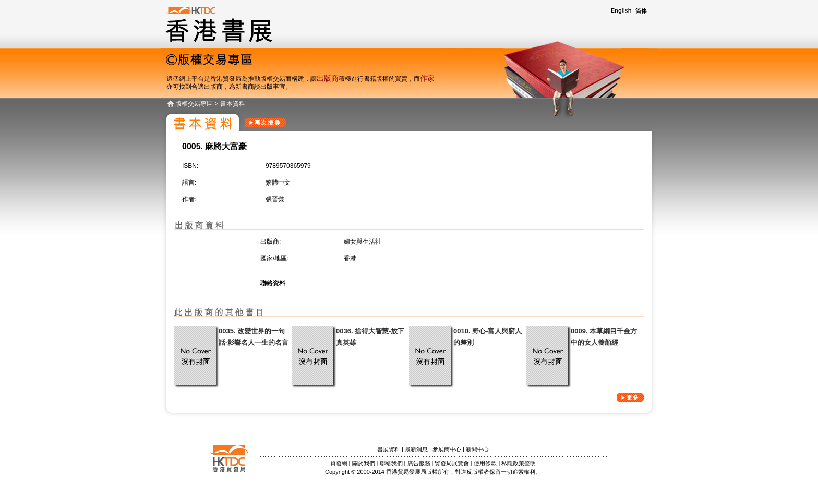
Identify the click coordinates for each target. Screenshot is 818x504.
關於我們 (364, 463)
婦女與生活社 (363, 242)
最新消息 (416, 449)
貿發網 (339, 463)
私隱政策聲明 (519, 463)
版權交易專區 (194, 104)
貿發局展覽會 (452, 463)
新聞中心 (477, 449)
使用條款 (485, 463)
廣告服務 (419, 463)
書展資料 (389, 449)
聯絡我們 (391, 463)
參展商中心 (447, 449)
